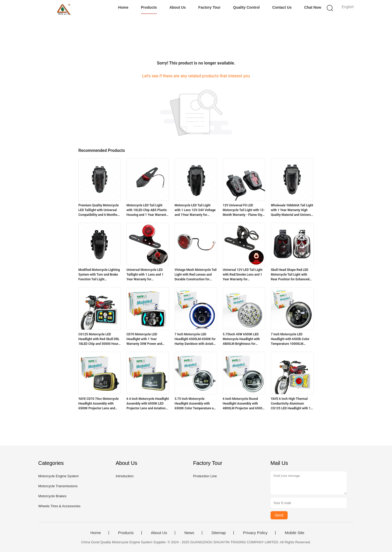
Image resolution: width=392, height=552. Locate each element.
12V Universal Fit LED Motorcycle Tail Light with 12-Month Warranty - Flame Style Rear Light (244, 210)
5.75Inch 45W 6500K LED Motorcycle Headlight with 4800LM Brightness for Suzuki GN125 (241, 339)
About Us (177, 7)
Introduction (125, 476)
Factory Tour (209, 7)
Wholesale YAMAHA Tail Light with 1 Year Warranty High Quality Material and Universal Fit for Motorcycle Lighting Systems (292, 210)
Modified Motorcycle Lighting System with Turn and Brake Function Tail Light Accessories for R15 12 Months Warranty (99, 275)
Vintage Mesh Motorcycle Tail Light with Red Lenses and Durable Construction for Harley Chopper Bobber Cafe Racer (196, 275)
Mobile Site (294, 533)
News (189, 533)
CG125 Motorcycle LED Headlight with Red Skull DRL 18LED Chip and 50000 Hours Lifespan (99, 339)
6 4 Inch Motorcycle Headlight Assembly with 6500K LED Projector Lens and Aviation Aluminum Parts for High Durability (148, 404)
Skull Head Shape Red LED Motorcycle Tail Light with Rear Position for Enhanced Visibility (290, 275)
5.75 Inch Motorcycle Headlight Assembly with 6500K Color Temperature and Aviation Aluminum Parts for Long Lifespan (196, 404)
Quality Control (246, 7)
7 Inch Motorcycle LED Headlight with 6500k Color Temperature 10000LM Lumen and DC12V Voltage (290, 339)
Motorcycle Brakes (52, 496)
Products (149, 7)
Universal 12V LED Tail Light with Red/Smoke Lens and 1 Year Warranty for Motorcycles (243, 275)
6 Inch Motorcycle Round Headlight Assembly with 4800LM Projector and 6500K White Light (243, 404)
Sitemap (219, 533)
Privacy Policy (255, 533)
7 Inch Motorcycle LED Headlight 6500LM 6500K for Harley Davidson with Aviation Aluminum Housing (196, 339)
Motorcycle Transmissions (58, 486)
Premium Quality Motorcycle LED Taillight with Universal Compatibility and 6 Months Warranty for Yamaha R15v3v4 (98, 210)
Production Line (205, 476)
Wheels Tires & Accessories (59, 506)
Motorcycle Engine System (59, 476)
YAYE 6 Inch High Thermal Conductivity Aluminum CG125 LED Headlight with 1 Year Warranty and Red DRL (291, 404)
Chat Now (313, 7)
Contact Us (282, 7)
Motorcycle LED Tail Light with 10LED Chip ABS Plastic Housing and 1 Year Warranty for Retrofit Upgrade (147, 210)
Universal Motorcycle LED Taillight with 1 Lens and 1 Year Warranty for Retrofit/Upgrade (145, 275)
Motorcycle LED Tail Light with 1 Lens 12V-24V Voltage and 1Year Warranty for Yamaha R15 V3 (195, 210)
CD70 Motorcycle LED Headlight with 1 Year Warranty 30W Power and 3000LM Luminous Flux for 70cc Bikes (146, 339)
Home (123, 7)
